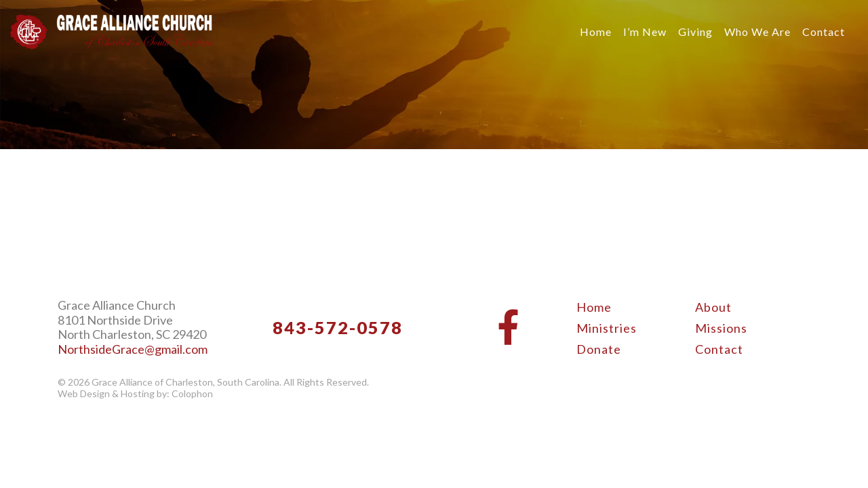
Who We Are (757, 32)
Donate (599, 349)
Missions (721, 328)
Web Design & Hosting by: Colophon (135, 394)
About (713, 307)
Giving (695, 32)
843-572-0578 (338, 327)
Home (596, 32)
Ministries (607, 328)
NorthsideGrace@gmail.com (133, 349)
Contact (824, 32)
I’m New (645, 32)
